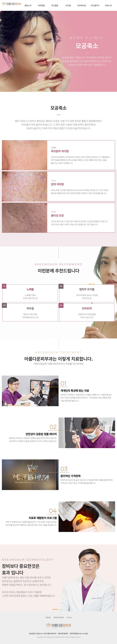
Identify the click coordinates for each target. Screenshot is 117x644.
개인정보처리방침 (58, 617)
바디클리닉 (95, 5)
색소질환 (55, 5)
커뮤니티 (108, 5)
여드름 (68, 5)
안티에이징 (82, 5)
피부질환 (41, 5)
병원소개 (28, 5)
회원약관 (48, 617)
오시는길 (69, 617)
